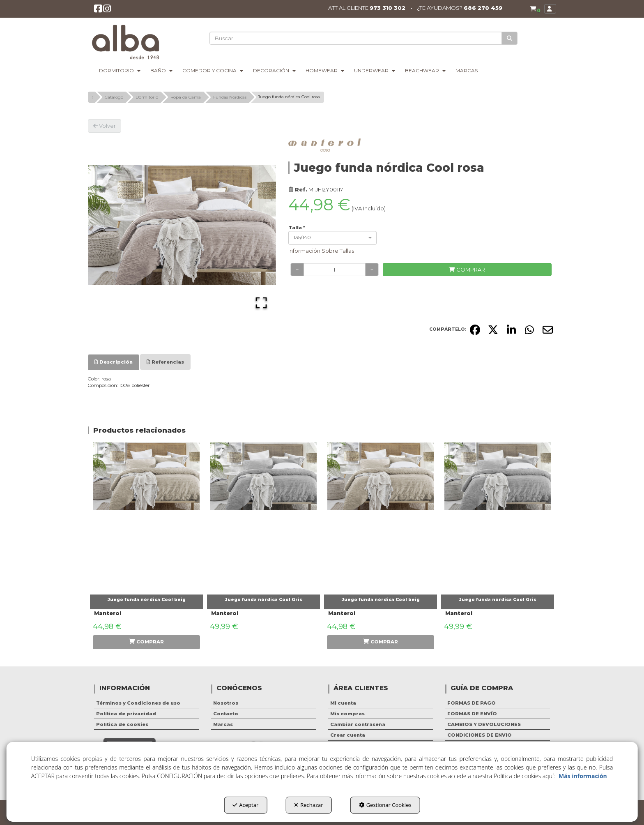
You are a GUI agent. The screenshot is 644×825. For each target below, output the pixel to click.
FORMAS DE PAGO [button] (471, 703)
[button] (98, 11)
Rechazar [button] (308, 805)
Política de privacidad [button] (126, 714)
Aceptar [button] (245, 805)
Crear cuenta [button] (348, 735)
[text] (356, 38)
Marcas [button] (223, 724)
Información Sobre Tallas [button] (321, 251)
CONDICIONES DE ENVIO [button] (480, 735)
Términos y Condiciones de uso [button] (138, 703)
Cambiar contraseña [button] (358, 724)
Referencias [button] (165, 362)
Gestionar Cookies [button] (385, 805)
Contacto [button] (226, 714)
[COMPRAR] (467, 270)
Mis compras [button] (347, 714)
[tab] (114, 362)
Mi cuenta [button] (343, 703)
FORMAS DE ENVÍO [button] (472, 714)
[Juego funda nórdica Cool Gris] (263, 516)
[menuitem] (534, 9)
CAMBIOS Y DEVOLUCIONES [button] (484, 724)
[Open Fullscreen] (261, 303)
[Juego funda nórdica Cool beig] (146, 516)
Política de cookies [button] (122, 724)
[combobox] (332, 238)
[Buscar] (510, 38)
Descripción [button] (114, 362)
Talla (297, 228)
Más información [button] (583, 776)
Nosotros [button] (226, 703)
